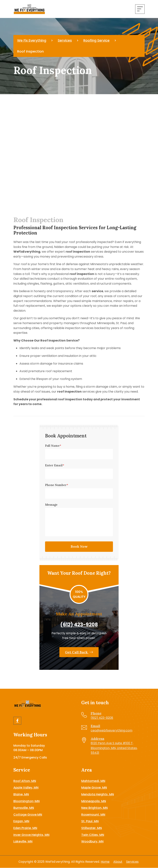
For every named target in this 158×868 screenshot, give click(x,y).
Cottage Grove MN (28, 815)
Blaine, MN (21, 794)
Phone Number (57, 485)
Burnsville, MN (24, 808)
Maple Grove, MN (94, 788)
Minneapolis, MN (94, 801)
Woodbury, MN (92, 841)
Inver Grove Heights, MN (31, 835)
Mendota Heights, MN (98, 794)
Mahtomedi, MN (93, 781)
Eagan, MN (21, 821)
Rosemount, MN (93, 815)
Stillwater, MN (92, 828)
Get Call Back (79, 652)
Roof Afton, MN (25, 781)
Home (105, 862)
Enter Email (55, 465)
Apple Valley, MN (26, 788)
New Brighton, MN (94, 808)
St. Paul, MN (90, 821)
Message (51, 505)
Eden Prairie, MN (25, 828)
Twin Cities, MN (93, 835)
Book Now (79, 546)
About (118, 862)
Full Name (53, 446)
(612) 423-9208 (79, 625)
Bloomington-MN (26, 801)
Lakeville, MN (23, 841)
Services (132, 862)
